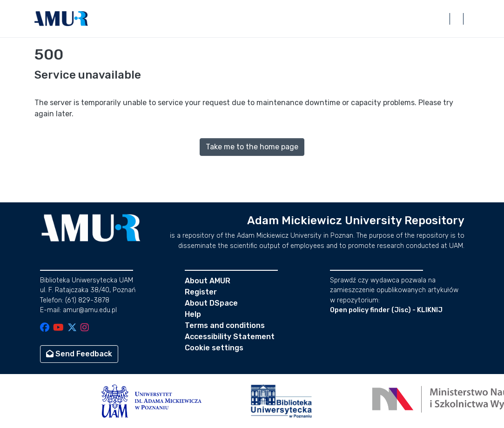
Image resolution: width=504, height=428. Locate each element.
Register (201, 292)
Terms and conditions (225, 325)
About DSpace (211, 303)
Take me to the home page (252, 147)
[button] (61, 19)
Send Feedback (79, 354)
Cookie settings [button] (214, 348)
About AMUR (208, 281)
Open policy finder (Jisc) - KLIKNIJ (386, 310)
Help (193, 314)
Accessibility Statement (230, 337)
